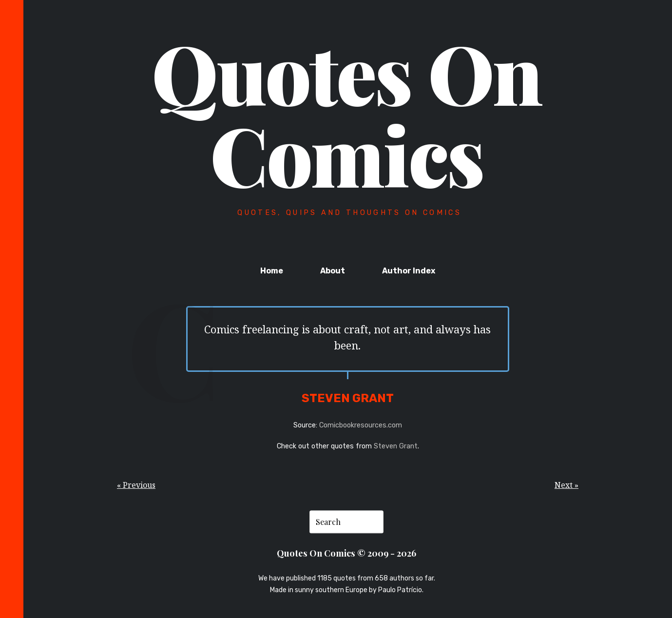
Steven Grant (396, 446)
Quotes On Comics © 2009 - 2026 (346, 553)
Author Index (409, 271)
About (333, 271)
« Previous (136, 485)
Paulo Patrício (400, 590)
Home (272, 271)
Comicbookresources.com (361, 425)
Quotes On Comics (347, 113)
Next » (566, 485)
